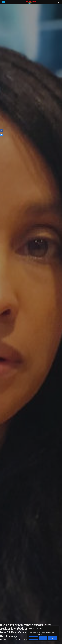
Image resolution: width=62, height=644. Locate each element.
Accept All (53, 638)
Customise (34, 638)
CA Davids (14, 640)
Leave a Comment (23, 640)
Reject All (43, 638)
